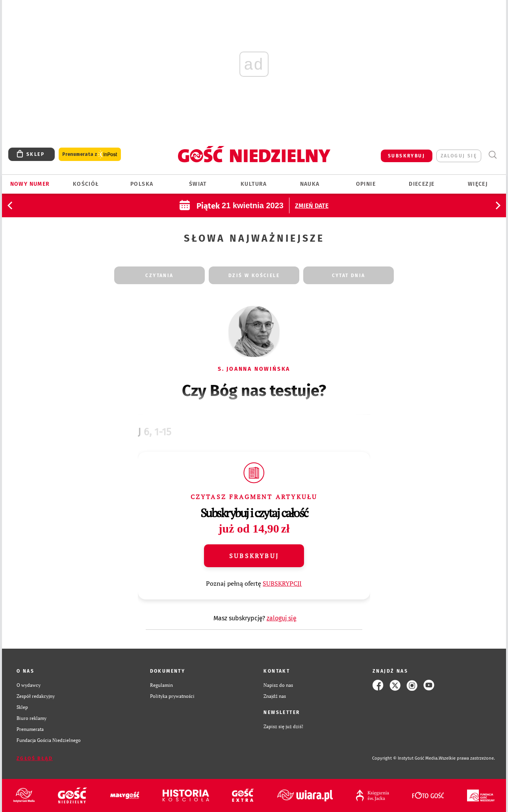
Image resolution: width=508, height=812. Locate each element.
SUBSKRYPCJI (282, 583)
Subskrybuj (254, 556)
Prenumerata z (90, 154)
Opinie (366, 184)
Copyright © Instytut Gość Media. (405, 758)
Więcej (478, 184)
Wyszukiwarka (492, 155)
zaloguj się (459, 156)
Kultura (254, 184)
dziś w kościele (254, 276)
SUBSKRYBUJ (406, 156)
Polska (142, 184)
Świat (198, 184)
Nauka (310, 184)
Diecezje (422, 184)
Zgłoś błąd (35, 758)
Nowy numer (30, 184)
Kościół (86, 184)
